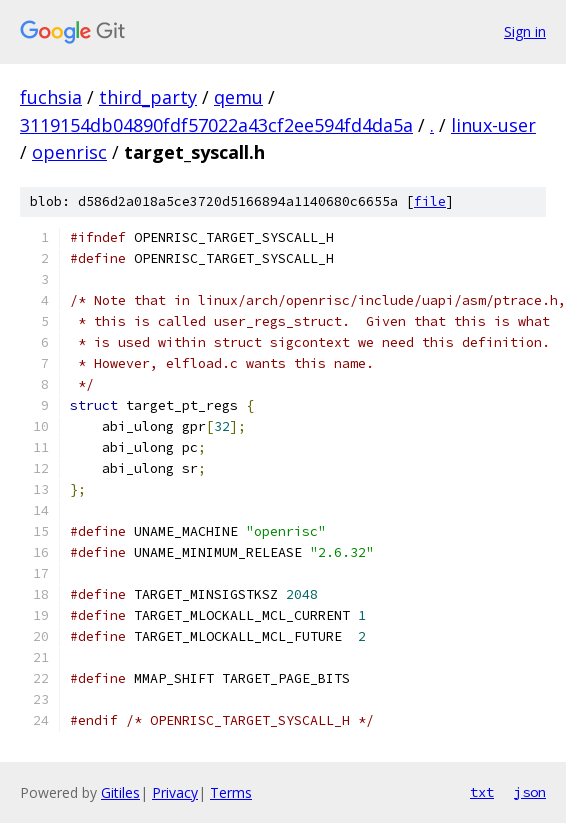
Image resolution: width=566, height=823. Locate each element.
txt (482, 792)
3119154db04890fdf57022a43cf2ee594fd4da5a (216, 125)
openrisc (69, 152)
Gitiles (120, 792)
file (430, 201)
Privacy (175, 792)
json (530, 792)
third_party (148, 97)
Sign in (525, 31)
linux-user (493, 125)
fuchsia (51, 97)
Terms (231, 792)
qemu (238, 97)
